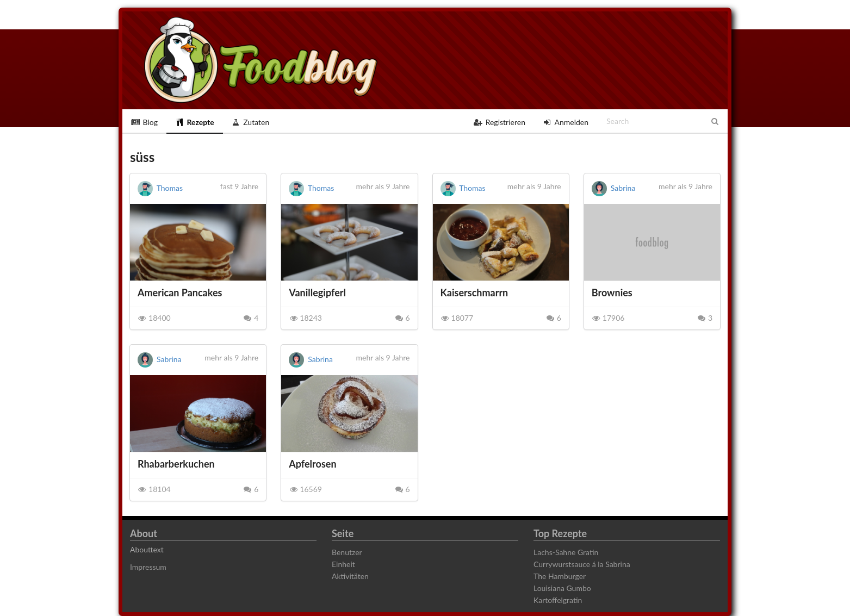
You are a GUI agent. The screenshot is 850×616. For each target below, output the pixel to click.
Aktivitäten (350, 576)
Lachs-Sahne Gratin (566, 552)
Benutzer (347, 552)
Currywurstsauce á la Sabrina (582, 564)
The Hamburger (560, 576)
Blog (144, 122)
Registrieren (500, 122)
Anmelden (566, 122)
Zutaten (251, 122)
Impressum (148, 567)
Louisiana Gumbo (562, 588)
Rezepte (195, 122)
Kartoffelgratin (558, 600)
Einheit (343, 564)
